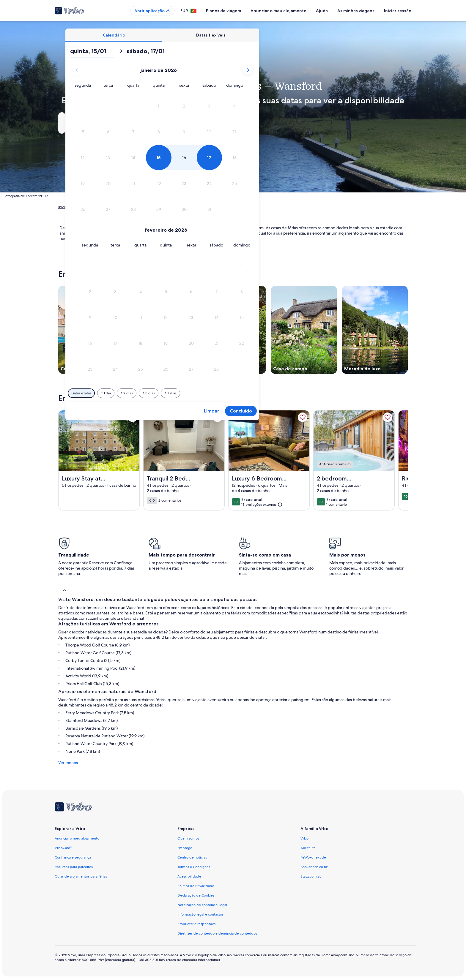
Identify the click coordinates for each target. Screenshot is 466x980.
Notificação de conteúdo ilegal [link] (202, 905)
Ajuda (322, 11)
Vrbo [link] (304, 838)
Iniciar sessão (398, 11)
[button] (259, 106)
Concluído (341, 411)
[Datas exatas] (182, 393)
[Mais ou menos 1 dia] (206, 393)
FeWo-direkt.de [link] (313, 857)
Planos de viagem (223, 11)
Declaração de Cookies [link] (196, 895)
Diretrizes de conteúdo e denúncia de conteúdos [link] (217, 933)
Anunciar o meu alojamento (278, 11)
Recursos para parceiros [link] (74, 867)
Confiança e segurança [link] (73, 857)
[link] (133, 417)
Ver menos (68, 763)
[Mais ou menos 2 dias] (227, 393)
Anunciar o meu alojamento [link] (77, 838)
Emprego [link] (185, 848)
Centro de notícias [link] (192, 857)
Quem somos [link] (188, 838)
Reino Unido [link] (125, 207)
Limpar (312, 411)
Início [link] (63, 207)
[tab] (214, 35)
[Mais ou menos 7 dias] (271, 393)
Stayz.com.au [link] (311, 876)
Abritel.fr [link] (308, 848)
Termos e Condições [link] (194, 867)
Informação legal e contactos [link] (200, 914)
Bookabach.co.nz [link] (314, 867)
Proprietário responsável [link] (197, 924)
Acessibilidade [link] (189, 876)
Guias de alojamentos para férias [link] (81, 876)
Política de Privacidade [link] (196, 886)
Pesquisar (389, 123)
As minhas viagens (356, 11)
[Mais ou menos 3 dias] (249, 393)
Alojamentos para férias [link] (91, 207)
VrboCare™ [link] (64, 848)
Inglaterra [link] (148, 207)
